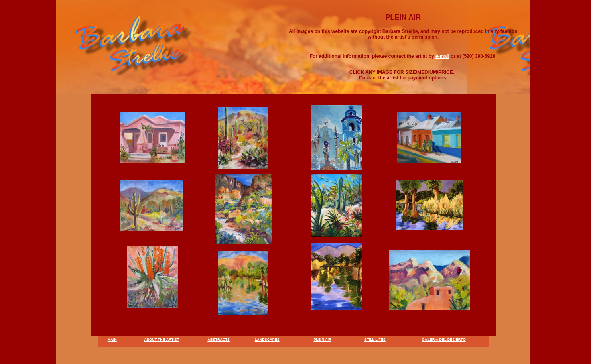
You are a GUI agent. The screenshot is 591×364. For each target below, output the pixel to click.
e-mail (442, 56)
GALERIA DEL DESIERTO (444, 340)
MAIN (112, 340)
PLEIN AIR (322, 340)
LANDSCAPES (267, 340)
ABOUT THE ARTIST (161, 340)
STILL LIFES (375, 340)
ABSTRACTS (219, 340)
